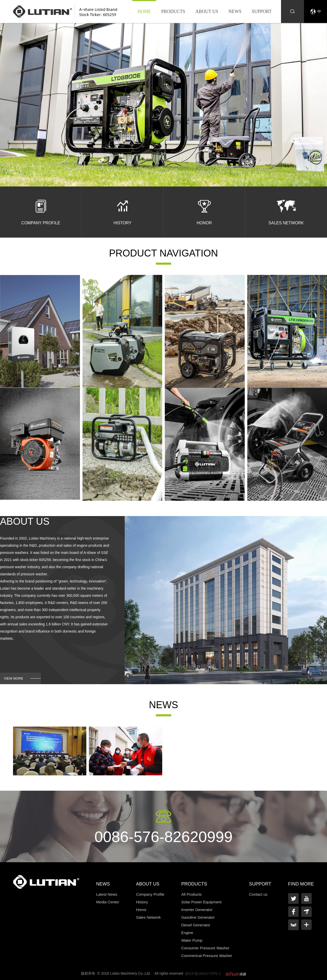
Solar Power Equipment (201, 902)
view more (14, 678)
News (235, 11)
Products (173, 11)
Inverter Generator (197, 910)
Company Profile (150, 894)
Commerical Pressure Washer (207, 956)
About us (207, 11)
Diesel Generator (196, 925)
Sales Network (148, 917)
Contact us (258, 894)
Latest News (107, 894)
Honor (141, 910)
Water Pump (192, 940)
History (142, 902)
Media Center (108, 902)
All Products (191, 894)
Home (144, 11)
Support (262, 11)
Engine (187, 933)
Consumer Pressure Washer (205, 948)
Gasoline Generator (198, 917)
